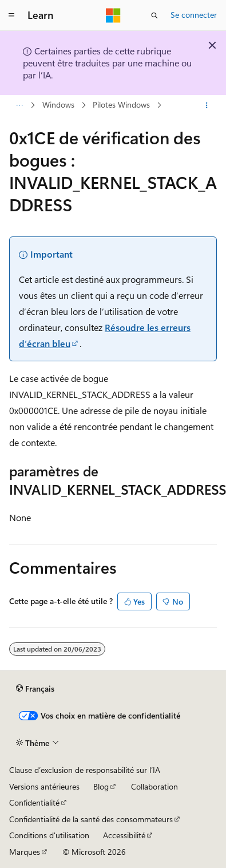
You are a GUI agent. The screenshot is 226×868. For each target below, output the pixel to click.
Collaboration (154, 786)
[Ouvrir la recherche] (154, 15)
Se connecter (194, 15)
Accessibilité (124, 835)
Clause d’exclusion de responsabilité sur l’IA (85, 770)
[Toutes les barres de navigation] (19, 105)
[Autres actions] (207, 105)
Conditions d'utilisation (49, 835)
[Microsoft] (113, 15)
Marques (25, 852)
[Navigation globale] (11, 15)
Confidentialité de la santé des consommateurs (91, 819)
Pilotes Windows (121, 105)
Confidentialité (34, 802)
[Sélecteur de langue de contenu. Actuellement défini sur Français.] (35, 689)
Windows (58, 105)
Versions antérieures (44, 786)
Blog (101, 786)
